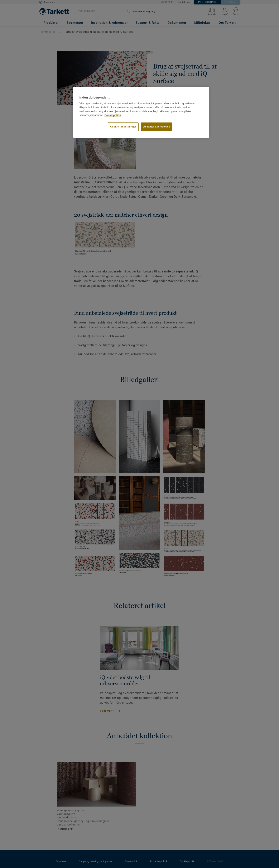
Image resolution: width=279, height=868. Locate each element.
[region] (141, 112)
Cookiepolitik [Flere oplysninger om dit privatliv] (113, 115)
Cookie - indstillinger (123, 127)
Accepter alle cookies (157, 127)
